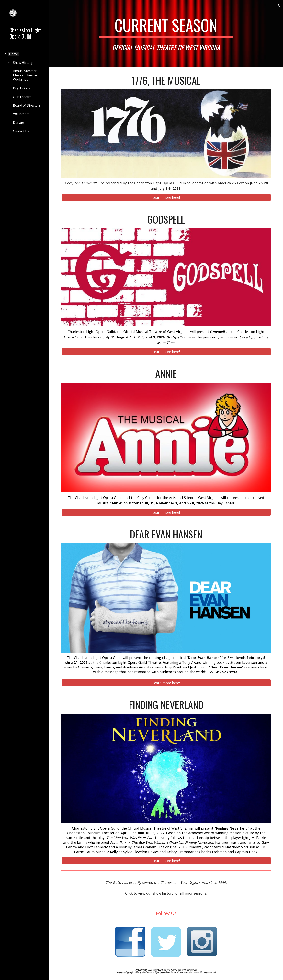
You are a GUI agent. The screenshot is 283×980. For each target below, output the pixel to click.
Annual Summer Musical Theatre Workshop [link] (25, 75)
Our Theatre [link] (22, 97)
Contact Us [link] (21, 131)
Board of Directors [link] (27, 105)
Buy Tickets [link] (22, 88)
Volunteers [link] (21, 114)
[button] (278, 6)
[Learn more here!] (166, 198)
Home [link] (14, 54)
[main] (166, 33)
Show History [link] (23, 63)
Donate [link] (18, 123)
